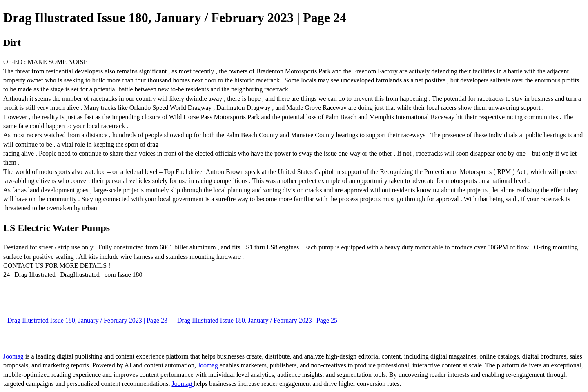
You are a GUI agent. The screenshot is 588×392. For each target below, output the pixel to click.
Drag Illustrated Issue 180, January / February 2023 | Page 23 (87, 320)
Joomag (14, 356)
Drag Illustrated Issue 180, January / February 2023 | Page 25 (257, 320)
